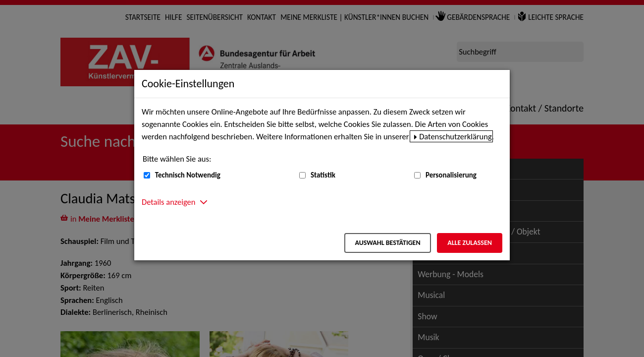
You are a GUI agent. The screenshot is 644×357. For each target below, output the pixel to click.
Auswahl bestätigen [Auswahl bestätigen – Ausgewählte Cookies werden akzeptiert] (387, 243)
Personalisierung (451, 175)
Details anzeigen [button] (168, 202)
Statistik (323, 175)
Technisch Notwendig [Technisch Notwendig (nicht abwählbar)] (188, 175)
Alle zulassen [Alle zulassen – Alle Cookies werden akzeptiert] (470, 243)
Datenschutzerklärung (456, 136)
